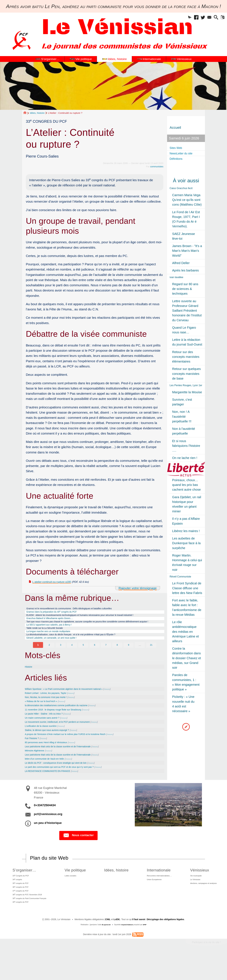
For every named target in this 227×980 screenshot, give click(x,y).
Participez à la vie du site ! (206, 969)
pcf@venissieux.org (48, 833)
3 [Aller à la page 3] (61, 662)
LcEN (116, 946)
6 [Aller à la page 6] (95, 662)
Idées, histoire (37, 113)
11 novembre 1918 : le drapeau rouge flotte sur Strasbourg (61, 727)
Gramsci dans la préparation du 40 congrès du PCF (59, 613)
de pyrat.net (106, 951)
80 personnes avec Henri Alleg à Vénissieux (52, 761)
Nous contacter (78, 854)
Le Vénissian (192, 900)
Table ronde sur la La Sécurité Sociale (50, 643)
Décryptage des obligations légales (166, 946)
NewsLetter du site (184, 153)
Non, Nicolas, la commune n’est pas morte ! (52, 715)
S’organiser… (22, 889)
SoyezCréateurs (127, 951)
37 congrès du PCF (20, 914)
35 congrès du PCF (20, 904)
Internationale (152, 889)
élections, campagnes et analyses (202, 905)
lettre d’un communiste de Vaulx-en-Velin (50, 777)
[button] (182, 18)
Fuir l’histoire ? (34, 756)
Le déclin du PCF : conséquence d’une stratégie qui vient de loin (64, 781)
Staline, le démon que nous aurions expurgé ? (53, 748)
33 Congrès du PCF (21, 895)
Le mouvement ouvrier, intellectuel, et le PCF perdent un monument (66, 740)
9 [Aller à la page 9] (129, 662)
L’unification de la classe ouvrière (45, 744)
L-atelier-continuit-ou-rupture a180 (57, 582)
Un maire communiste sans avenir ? (47, 736)
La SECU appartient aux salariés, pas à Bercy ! (56, 638)
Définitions (178, 159)
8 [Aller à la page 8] (117, 662)
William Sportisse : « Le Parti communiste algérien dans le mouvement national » (75, 706)
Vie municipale (193, 895)
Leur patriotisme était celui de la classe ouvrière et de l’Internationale (67, 765)
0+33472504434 (45, 824)
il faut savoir (139, 946)
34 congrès (16, 900)
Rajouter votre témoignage (137, 588)
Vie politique (77, 889)
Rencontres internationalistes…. (156, 895)
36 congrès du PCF (20, 909)
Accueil (175, 128)
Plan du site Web (49, 877)
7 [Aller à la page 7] (106, 662)
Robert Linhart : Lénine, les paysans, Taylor (52, 711)
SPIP (145, 951)
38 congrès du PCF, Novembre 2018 (29, 919)
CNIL (108, 946)
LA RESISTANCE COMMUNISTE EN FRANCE (54, 790)
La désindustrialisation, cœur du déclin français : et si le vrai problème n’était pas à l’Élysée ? (84, 651)
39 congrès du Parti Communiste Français (32, 923)
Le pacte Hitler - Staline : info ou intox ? (49, 731)
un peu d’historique (48, 842)
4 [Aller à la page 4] (72, 662)
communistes (157, 167)
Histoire (30, 684)
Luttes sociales (74, 895)
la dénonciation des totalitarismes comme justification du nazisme (65, 723)
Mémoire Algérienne (37, 769)
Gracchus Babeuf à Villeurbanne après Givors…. (57, 626)
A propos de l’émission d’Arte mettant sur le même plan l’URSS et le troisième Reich (77, 752)
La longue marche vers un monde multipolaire (55, 647)
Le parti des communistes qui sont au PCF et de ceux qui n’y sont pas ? (69, 786)
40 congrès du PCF (20, 928)
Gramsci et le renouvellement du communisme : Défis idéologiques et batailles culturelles (81, 609)
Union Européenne (149, 900)
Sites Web (178, 148)
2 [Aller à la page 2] (49, 662)
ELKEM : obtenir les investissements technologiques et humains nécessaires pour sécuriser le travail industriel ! (89, 620)
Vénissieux (195, 889)
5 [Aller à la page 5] (83, 662)
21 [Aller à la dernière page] (151, 662)
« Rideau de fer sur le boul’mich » (46, 719)
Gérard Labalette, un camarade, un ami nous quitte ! (59, 655)
